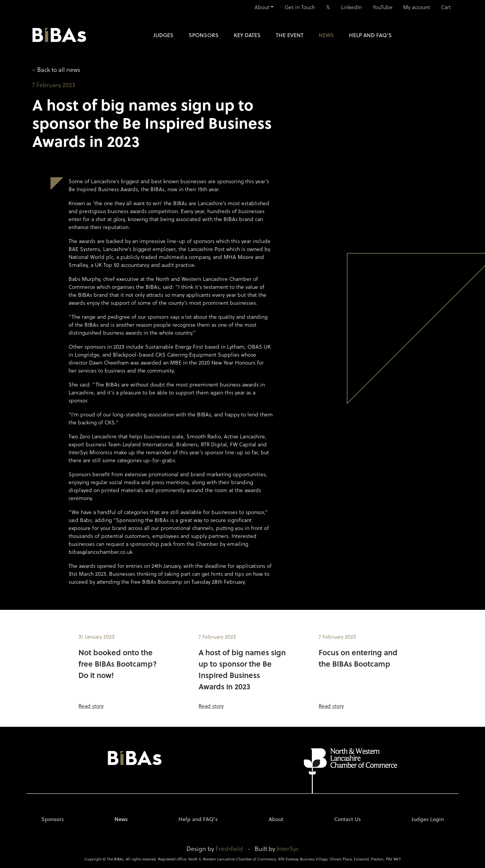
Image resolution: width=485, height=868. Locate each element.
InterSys (288, 849)
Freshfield (229, 849)
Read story (91, 706)
